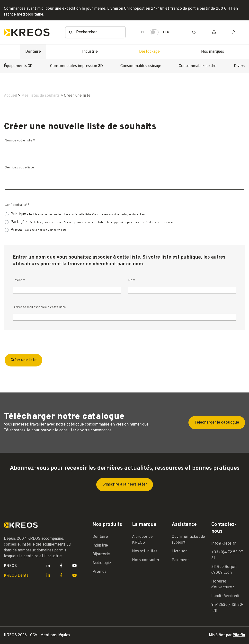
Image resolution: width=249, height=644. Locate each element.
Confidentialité (17, 205)
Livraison (180, 551)
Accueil (10, 96)
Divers (240, 66)
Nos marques (213, 52)
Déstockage (149, 52)
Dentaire (33, 52)
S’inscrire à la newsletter (125, 485)
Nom (132, 280)
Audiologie (102, 563)
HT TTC (155, 32)
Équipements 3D (18, 66)
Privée (39, 230)
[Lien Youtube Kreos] (75, 566)
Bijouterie (101, 554)
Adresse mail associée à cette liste (40, 307)
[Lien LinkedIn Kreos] (48, 566)
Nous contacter (146, 560)
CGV (34, 635)
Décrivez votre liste (19, 168)
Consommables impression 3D (76, 66)
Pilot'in (239, 635)
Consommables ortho (198, 66)
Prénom (19, 280)
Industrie (90, 52)
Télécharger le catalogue (217, 423)
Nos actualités (145, 551)
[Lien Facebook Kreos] (61, 566)
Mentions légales (55, 635)
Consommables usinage (141, 66)
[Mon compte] (234, 32)
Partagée (92, 222)
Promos (99, 572)
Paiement (180, 560)
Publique (78, 214)
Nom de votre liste (20, 141)
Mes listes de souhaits (40, 96)
